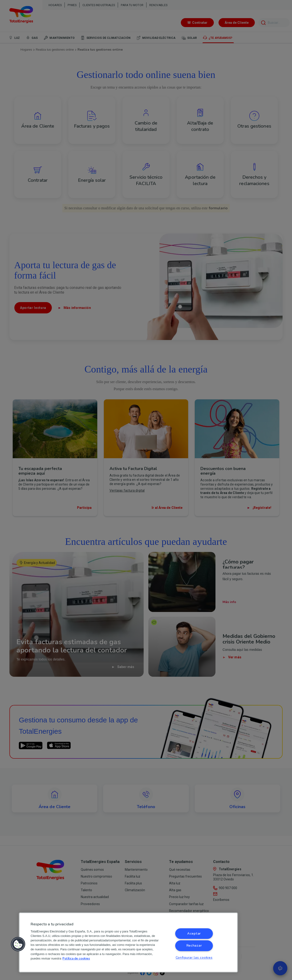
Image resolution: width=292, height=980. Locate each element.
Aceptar (194, 934)
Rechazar (194, 946)
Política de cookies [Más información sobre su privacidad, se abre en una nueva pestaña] (76, 959)
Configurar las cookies (194, 957)
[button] (18, 944)
